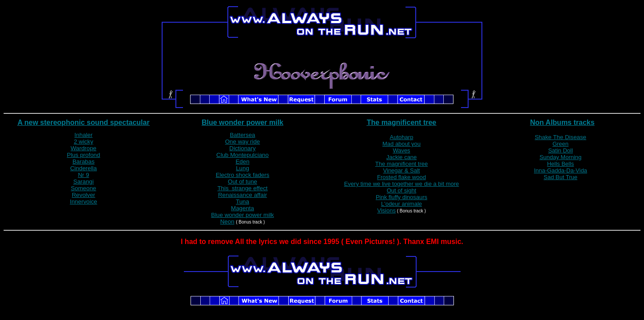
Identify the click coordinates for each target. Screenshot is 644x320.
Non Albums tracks (562, 122)
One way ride (243, 142)
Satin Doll (561, 150)
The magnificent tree (402, 122)
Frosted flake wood (402, 177)
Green (561, 144)
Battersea (242, 135)
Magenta (242, 208)
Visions (386, 210)
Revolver (84, 195)
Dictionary (242, 148)
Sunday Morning (561, 157)
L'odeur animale (402, 204)
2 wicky (83, 142)
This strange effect (242, 188)
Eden (242, 162)
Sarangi (83, 182)
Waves (401, 150)
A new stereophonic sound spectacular (83, 122)
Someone (83, 188)
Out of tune (242, 182)
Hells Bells (561, 164)
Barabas (83, 162)
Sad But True (561, 177)
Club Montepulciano (242, 155)
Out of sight (402, 190)
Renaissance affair (242, 195)
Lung (242, 168)
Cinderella (83, 168)
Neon (227, 222)
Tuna (242, 202)
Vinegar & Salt (402, 170)
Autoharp (402, 137)
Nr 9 (83, 175)
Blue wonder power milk (242, 122)
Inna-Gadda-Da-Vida (561, 170)
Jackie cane (402, 157)
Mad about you (402, 144)
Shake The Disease (561, 137)
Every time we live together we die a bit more (402, 184)
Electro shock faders (243, 175)
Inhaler (84, 135)
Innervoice (83, 202)
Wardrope (83, 148)
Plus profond (84, 155)
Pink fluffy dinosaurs (402, 197)
